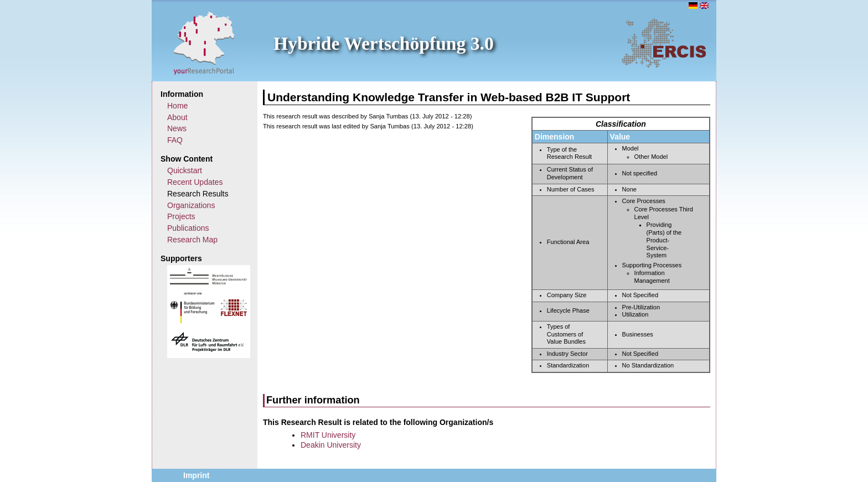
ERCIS (664, 43)
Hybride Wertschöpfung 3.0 (384, 43)
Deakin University (331, 445)
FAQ (175, 140)
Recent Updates (195, 182)
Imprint (196, 475)
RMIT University (328, 435)
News (177, 128)
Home (177, 106)
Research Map (192, 240)
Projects (181, 216)
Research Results (198, 194)
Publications (188, 228)
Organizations (191, 205)
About (177, 117)
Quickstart (185, 170)
